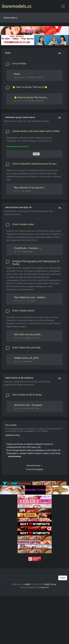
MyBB (27, 584)
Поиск (63, 578)
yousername (15, 456)
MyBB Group (50, 584)
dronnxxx (20, 301)
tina (18, 408)
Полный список (35, 465)
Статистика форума (34, 469)
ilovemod (20, 77)
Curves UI (44, 587)
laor (18, 191)
